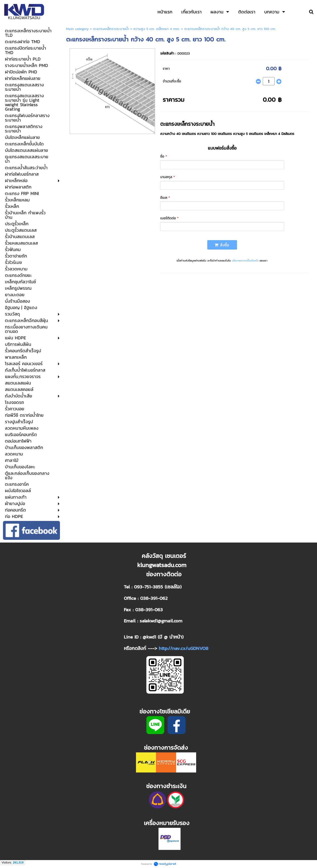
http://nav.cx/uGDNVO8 (184, 648)
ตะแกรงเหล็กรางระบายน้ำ (111, 29)
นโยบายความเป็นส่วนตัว (245, 260)
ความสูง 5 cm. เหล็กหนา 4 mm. (157, 29)
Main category (77, 29)
